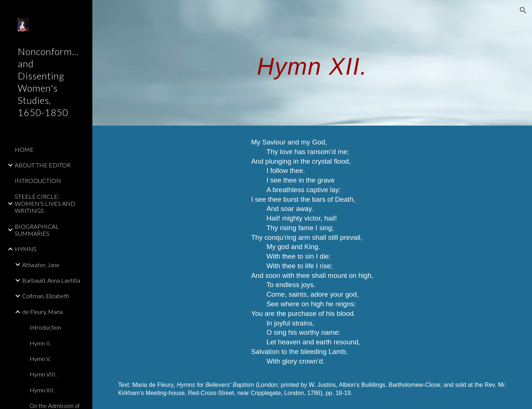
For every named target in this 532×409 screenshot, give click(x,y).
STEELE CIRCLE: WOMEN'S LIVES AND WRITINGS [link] (45, 204)
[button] (523, 10)
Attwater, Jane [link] (41, 265)
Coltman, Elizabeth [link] (46, 296)
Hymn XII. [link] (42, 390)
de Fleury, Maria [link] (42, 312)
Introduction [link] (45, 327)
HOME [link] (24, 149)
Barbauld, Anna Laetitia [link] (51, 280)
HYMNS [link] (26, 249)
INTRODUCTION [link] (38, 180)
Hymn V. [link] (40, 359)
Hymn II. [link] (40, 343)
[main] (312, 63)
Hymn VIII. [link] (43, 374)
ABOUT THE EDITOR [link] (43, 165)
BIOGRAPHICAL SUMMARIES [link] (37, 230)
